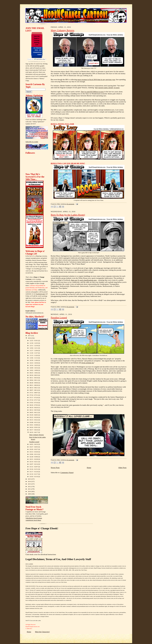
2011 (30, 489)
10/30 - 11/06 (34, 360)
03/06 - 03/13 (34, 454)
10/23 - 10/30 (34, 363)
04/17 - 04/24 (34, 430)
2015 (30, 479)
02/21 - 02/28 (34, 459)
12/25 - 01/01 (34, 340)
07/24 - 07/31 (34, 395)
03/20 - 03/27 (34, 449)
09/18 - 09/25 (34, 375)
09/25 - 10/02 (34, 373)
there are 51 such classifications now (84, 280)
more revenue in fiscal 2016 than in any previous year (96, 80)
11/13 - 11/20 (34, 355)
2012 (30, 487)
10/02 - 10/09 (34, 370)
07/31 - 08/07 (34, 393)
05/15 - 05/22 (34, 420)
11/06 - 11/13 (34, 358)
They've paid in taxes (92, 92)
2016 (30, 338)
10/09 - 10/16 (34, 368)
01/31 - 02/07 (34, 467)
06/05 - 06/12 (34, 412)
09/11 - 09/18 (34, 378)
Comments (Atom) (67, 472)
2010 (30, 491)
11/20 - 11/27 (34, 353)
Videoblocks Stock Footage (34, 518)
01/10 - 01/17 (34, 474)
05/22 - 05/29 (34, 417)
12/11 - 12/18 (34, 346)
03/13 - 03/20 (34, 452)
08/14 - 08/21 (34, 388)
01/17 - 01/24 (34, 472)
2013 (30, 484)
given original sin (88, 363)
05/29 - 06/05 (34, 415)
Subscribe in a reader (32, 142)
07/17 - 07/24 (34, 398)
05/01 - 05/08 (34, 425)
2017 (30, 336)
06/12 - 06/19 (34, 410)
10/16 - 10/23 (34, 365)
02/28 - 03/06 (34, 457)
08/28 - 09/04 (34, 383)
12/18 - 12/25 (34, 343)
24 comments (70, 460)
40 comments (70, 307)
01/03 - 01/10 (34, 477)
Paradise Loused (34, 442)
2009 (30, 494)
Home (89, 468)
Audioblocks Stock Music (33, 520)
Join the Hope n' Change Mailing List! (37, 40)
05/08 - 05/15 (34, 422)
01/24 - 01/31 (34, 469)
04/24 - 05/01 (34, 427)
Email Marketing (34, 62)
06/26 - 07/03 (34, 405)
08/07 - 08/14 (34, 390)
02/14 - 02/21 (34, 462)
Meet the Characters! (42, 632)
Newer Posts (55, 468)
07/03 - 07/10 (34, 403)
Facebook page (40, 294)
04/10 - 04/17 (34, 432)
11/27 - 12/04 (34, 350)
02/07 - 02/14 (34, 464)
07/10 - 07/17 (34, 400)
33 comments (70, 204)
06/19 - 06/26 (34, 408)
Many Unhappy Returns (37, 435)
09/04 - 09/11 (34, 380)
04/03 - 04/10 (34, 444)
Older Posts (122, 468)
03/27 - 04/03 (34, 447)
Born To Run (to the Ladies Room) (68, 215)
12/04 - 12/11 (34, 348)
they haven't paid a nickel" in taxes (107, 88)
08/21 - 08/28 (34, 385)
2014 (30, 481)
